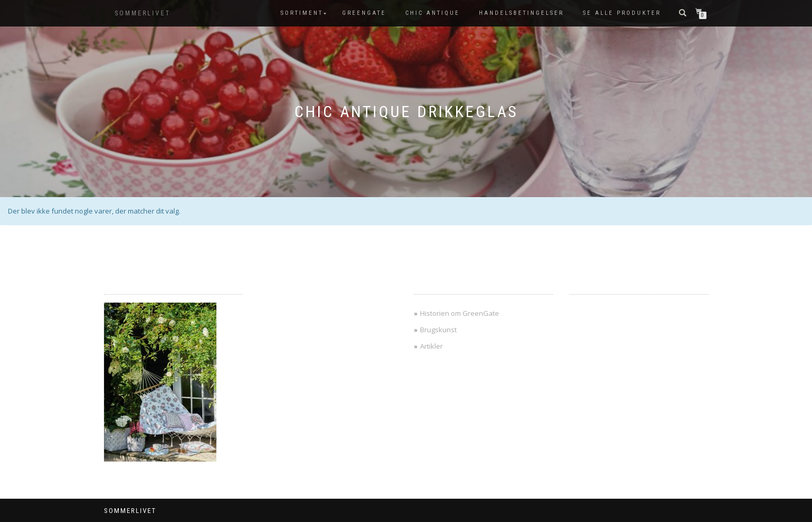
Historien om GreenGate (460, 313)
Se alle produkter (622, 13)
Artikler (431, 346)
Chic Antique (433, 13)
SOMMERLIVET (143, 13)
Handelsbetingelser (521, 13)
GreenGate (364, 13)
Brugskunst (438, 330)
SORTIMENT (302, 13)
